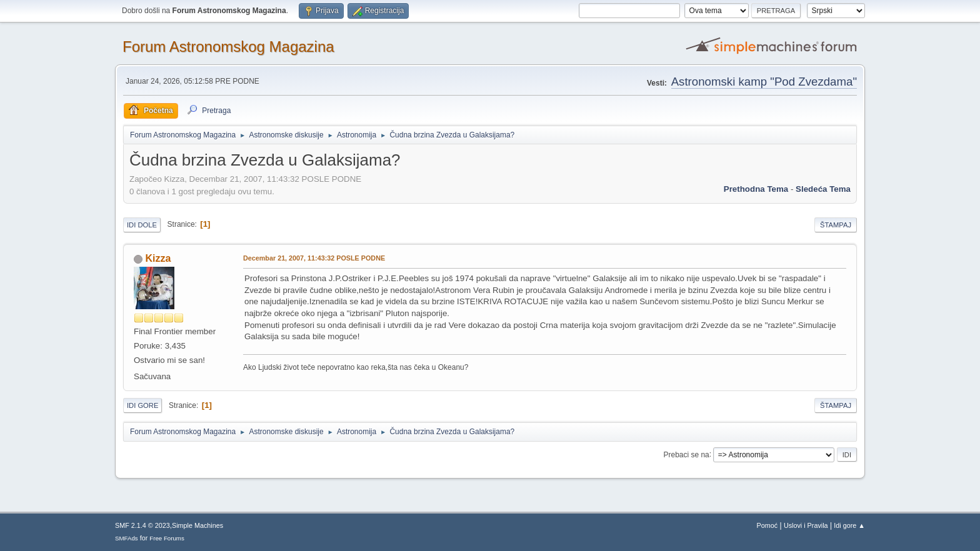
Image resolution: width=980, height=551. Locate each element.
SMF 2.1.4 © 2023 (142, 525)
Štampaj (836, 225)
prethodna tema (756, 189)
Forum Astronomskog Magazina (228, 47)
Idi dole (142, 225)
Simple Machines (197, 525)
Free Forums (167, 538)
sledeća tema (823, 189)
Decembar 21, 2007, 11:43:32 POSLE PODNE (314, 258)
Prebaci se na (687, 454)
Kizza (158, 258)
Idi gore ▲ (849, 525)
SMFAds (127, 538)
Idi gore (142, 405)
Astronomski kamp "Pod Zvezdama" (764, 82)
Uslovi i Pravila (806, 525)
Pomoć (767, 525)
